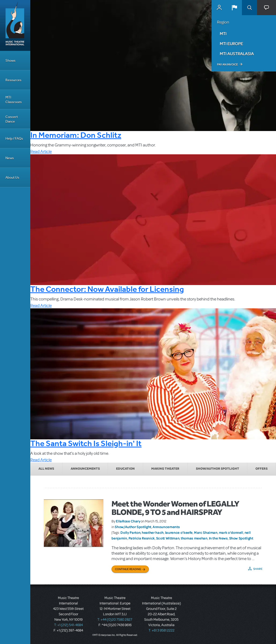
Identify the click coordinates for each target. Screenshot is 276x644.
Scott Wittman (168, 538)
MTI (223, 34)
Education (125, 469)
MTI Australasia (237, 54)
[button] (234, 8)
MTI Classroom (14, 100)
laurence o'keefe (179, 532)
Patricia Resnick (142, 538)
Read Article (41, 152)
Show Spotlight (241, 538)
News (10, 158)
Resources (13, 80)
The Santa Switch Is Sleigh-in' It (86, 443)
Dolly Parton (130, 532)
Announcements (85, 469)
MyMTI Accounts (219, 8)
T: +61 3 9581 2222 (162, 630)
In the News (218, 538)
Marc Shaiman (206, 532)
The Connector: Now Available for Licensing (107, 289)
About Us (12, 177)
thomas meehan (194, 538)
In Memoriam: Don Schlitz (76, 135)
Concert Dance (12, 119)
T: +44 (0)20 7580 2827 (115, 620)
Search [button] (249, 8)
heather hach (153, 532)
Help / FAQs (14, 138)
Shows (10, 61)
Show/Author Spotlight (218, 469)
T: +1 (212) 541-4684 (68, 625)
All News (46, 469)
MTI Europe (231, 44)
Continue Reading (128, 569)
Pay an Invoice (227, 64)
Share (258, 569)
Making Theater (165, 469)
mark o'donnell (231, 532)
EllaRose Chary (128, 521)
